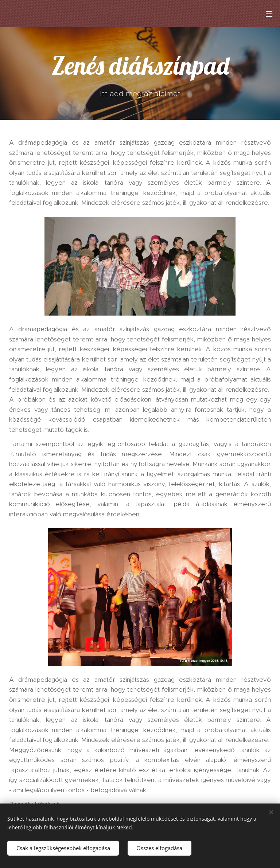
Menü (269, 14)
